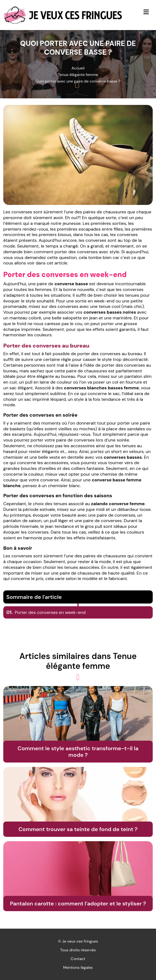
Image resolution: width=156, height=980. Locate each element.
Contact (78, 959)
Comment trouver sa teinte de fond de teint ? (78, 829)
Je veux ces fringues (80, 941)
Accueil (78, 68)
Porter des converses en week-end (46, 612)
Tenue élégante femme (78, 75)
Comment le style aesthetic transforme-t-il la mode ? (78, 752)
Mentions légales (78, 967)
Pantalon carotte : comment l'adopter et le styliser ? (78, 904)
